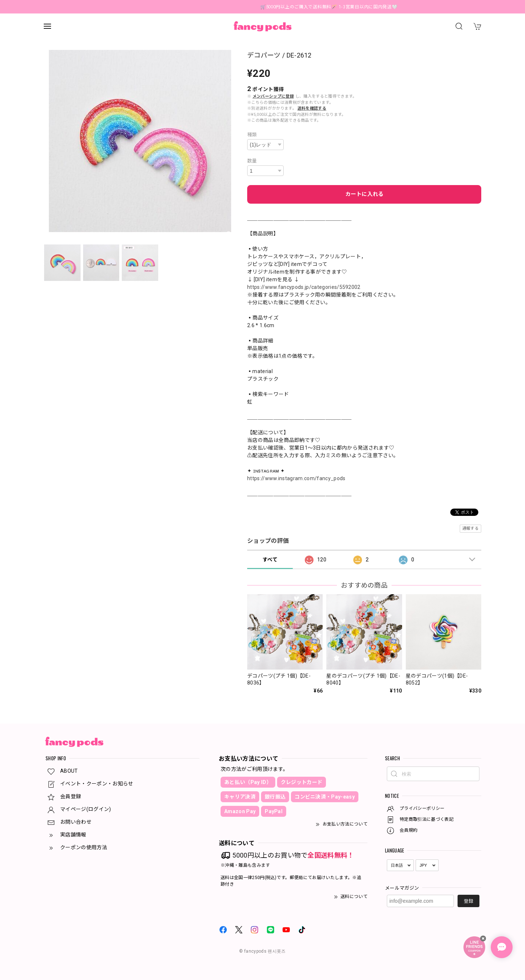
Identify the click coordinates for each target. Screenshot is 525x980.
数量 (252, 161)
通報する (470, 528)
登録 (468, 901)
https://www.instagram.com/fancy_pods (296, 478)
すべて (270, 560)
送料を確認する (312, 108)
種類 (252, 135)
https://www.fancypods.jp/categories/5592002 (304, 287)
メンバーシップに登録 (273, 96)
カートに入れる (364, 194)
